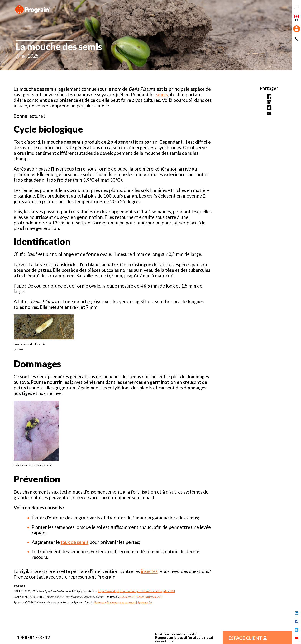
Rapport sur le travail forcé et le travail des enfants (184, 639)
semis (162, 94)
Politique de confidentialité (176, 634)
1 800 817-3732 (33, 637)
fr (296, 18)
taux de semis (75, 542)
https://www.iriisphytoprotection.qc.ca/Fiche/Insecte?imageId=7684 (137, 591)
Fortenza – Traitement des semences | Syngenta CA (123, 602)
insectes (149, 571)
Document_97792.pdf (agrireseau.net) (141, 597)
